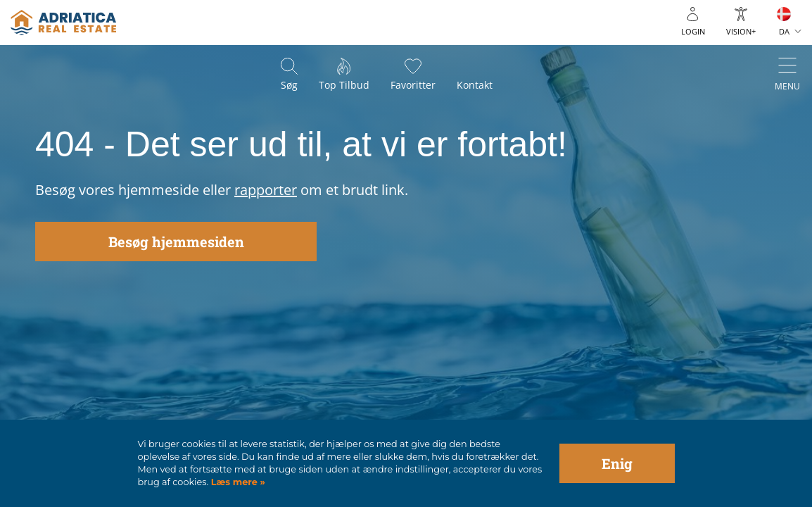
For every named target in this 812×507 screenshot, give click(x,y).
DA (784, 31)
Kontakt (475, 85)
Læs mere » (236, 482)
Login (693, 31)
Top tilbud (344, 85)
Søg (289, 85)
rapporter (266, 190)
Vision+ (741, 31)
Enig (617, 463)
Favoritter (413, 85)
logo (63, 23)
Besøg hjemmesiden (176, 242)
